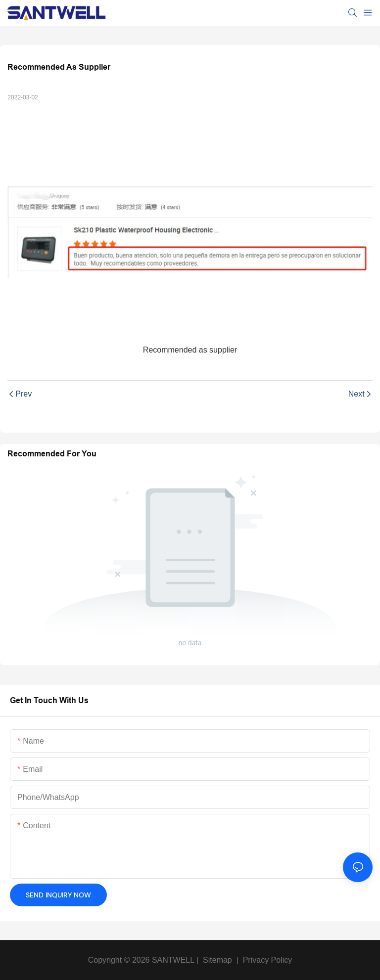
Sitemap (216, 960)
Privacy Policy (268, 960)
